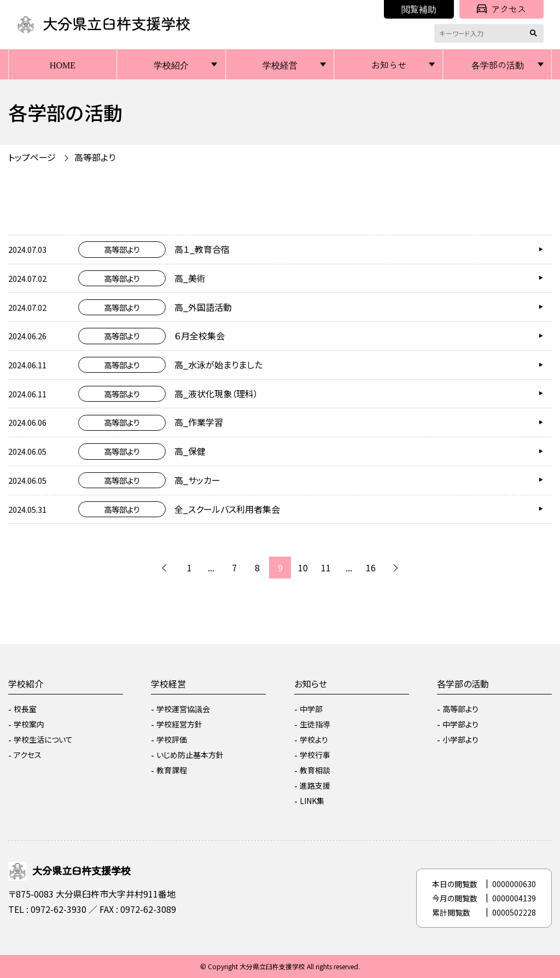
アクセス (501, 9)
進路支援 (315, 785)
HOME (63, 65)
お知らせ (389, 65)
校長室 (25, 709)
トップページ (32, 157)
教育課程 (172, 770)
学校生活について (43, 739)
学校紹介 (171, 65)
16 (371, 568)
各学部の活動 (498, 65)
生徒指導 (315, 724)
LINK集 (312, 801)
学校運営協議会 (183, 709)
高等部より (95, 157)
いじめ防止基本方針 (190, 755)
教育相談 (315, 770)
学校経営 (280, 65)
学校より (314, 739)
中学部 (311, 709)
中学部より (460, 724)
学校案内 (29, 724)
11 (326, 568)
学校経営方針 (179, 724)
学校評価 (172, 739)
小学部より (460, 739)
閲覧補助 (419, 9)
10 (303, 568)
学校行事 (315, 755)
